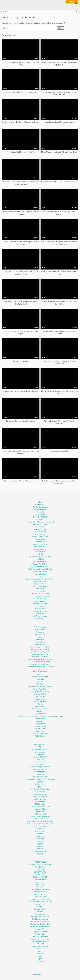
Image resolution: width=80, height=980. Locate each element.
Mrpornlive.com (40, 505)
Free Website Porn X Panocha (40, 899)
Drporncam (40, 841)
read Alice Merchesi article (40, 649)
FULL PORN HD (40, 714)
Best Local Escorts (40, 826)
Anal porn (40, 674)
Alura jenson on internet (40, 657)
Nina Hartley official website (40, 647)
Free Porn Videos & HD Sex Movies (40, 687)
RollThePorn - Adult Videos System (40, 865)
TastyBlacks (40, 961)
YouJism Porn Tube (40, 777)
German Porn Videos (40, 564)
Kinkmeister (40, 512)
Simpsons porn (40, 724)
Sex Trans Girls (40, 762)
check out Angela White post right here (40, 659)
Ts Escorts (40, 759)
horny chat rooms (40, 611)
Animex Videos (40, 819)
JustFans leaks (40, 609)
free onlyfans (40, 792)
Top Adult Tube (40, 867)
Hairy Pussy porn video (40, 616)
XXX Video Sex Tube (40, 604)
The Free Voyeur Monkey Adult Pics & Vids (32, 716)
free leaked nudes (40, 794)
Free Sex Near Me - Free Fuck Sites (40, 902)
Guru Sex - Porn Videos (40, 734)
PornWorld (40, 811)
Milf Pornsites (40, 804)
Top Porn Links (40, 552)
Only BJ (40, 554)
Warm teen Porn (40, 879)
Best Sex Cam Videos (40, 544)
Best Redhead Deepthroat (40, 922)
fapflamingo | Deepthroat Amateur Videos (40, 579)
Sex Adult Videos (40, 601)
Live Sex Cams (40, 527)
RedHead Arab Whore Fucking (40, 816)
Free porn (40, 682)
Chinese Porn (40, 642)
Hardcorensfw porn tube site (40, 767)
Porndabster (40, 632)
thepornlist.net (40, 696)
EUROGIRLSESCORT (40, 757)
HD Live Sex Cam (40, 534)
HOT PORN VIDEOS (40, 517)
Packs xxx (40, 854)
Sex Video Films (40, 729)
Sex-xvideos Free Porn (40, 936)
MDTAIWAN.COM (40, 872)
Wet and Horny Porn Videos (40, 692)
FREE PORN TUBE (40, 701)
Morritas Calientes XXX (40, 677)
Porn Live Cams (40, 514)
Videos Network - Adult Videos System (40, 821)
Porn (40, 907)
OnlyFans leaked (40, 814)
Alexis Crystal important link (40, 662)
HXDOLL (40, 519)
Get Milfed (40, 559)
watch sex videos (40, 799)
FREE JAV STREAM (40, 877)
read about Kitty (40, 644)
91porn (40, 959)
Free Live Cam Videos (40, 524)
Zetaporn (40, 834)
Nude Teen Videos (40, 581)
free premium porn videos (40, 939)
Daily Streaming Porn (40, 797)
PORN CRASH (40, 736)
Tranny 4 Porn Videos (40, 689)
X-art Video (40, 764)
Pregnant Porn (40, 929)
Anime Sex (40, 731)
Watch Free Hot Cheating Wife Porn (40, 569)
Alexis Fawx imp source (40, 654)
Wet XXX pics (40, 884)
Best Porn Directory (40, 769)
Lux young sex (40, 882)
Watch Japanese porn (40, 586)
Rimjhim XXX (40, 949)
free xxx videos (40, 706)
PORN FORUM (40, 591)
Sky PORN (40, 782)
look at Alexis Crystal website (40, 652)
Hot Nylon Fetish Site (40, 694)
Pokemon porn (40, 719)
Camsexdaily (40, 839)
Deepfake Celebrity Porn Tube (40, 807)
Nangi (40, 637)
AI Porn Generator (40, 627)
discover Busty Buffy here (40, 664)
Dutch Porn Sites (40, 745)
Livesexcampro (40, 836)
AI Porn (40, 502)
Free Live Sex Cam (40, 532)
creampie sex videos (40, 932)
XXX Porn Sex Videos (40, 599)
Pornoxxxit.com (40, 606)
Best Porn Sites (40, 784)
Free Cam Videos (40, 539)
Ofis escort (40, 589)
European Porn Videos (40, 749)
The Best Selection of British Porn (40, 557)
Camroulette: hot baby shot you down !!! (40, 522)
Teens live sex (40, 699)
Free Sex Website (40, 897)
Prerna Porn (40, 954)
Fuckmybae (40, 829)
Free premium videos (40, 892)
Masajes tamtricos (40, 851)
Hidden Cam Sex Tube (40, 537)
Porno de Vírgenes (40, 772)
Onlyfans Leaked (40, 909)
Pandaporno (40, 774)
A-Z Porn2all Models (40, 507)
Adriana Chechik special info (35, 667)
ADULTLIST (40, 870)
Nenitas (40, 846)
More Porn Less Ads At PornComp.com (40, 779)
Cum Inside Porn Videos (40, 709)
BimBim (40, 912)
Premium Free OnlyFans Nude (40, 789)
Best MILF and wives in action (40, 927)
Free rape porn (40, 614)
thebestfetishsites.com (40, 562)
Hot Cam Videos (40, 549)
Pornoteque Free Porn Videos (40, 889)
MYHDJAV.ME (40, 874)
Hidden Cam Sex (40, 529)
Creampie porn (40, 752)
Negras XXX (40, 679)
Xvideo (40, 956)
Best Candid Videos (40, 672)
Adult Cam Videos (40, 547)
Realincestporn (40, 635)
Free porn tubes (40, 914)
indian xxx (40, 704)
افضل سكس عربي (40, 574)
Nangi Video (40, 639)
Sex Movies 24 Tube (40, 726)
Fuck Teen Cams (40, 584)
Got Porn (40, 684)
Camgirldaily (40, 844)
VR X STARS (40, 944)
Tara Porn (40, 951)
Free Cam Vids (40, 542)
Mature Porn (40, 904)
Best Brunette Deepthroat (40, 917)
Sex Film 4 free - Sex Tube (40, 594)
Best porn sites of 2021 (40, 941)
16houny (40, 887)
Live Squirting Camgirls (40, 946)
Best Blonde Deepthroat (40, 919)
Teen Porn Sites (40, 802)
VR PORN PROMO (40, 862)
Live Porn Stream (40, 630)
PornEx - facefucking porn (40, 567)
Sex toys (40, 669)
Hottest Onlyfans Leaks (55, 716)
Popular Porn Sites (40, 510)
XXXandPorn (50, 667)
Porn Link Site (40, 894)
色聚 (40, 747)
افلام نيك (40, 576)
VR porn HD (40, 787)
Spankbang (40, 619)
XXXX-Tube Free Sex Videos (40, 596)
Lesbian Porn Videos (40, 572)
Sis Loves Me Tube (40, 809)
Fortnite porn (40, 721)
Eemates (40, 849)
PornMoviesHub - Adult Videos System (40, 824)
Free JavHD (40, 711)
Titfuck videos (40, 754)
